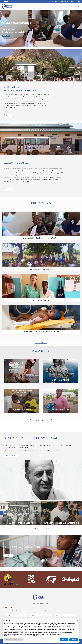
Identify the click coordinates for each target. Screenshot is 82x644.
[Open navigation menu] (78, 6)
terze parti (29, 626)
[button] (77, 620)
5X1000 (51, 1)
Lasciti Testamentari (62, 1)
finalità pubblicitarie (22, 629)
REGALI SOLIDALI (75, 1)
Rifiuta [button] (64, 640)
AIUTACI (9, 556)
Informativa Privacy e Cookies (41, 604)
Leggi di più (41, 342)
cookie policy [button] (55, 625)
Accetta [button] (74, 640)
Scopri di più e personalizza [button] (14, 640)
